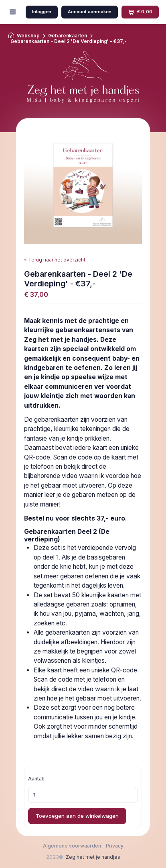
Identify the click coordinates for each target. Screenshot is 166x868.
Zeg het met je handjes (93, 857)
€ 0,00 (140, 12)
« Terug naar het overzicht (55, 260)
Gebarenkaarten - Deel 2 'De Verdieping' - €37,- (69, 41)
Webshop (28, 36)
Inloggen (42, 12)
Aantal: (36, 779)
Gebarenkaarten (68, 36)
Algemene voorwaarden (72, 846)
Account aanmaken (90, 12)
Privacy (115, 846)
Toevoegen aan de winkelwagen (77, 816)
